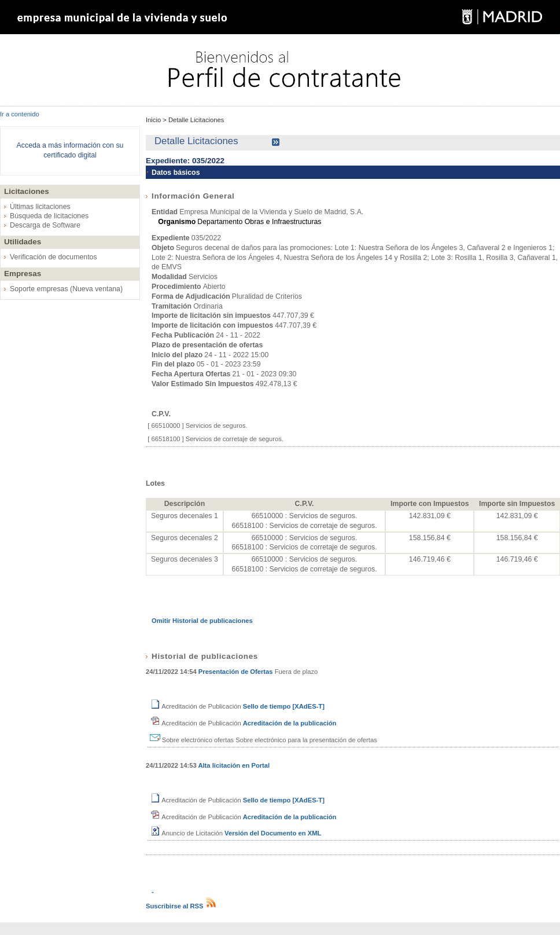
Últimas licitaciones (40, 207)
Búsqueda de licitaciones (49, 216)
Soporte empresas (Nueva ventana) (66, 289)
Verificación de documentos (54, 257)
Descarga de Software (45, 225)
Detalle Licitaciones (196, 120)
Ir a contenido (20, 114)
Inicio (154, 120)
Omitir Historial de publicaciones (202, 621)
